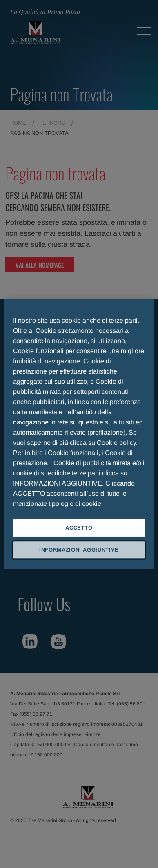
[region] (79, 434)
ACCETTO (79, 528)
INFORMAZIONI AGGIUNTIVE (79, 550)
